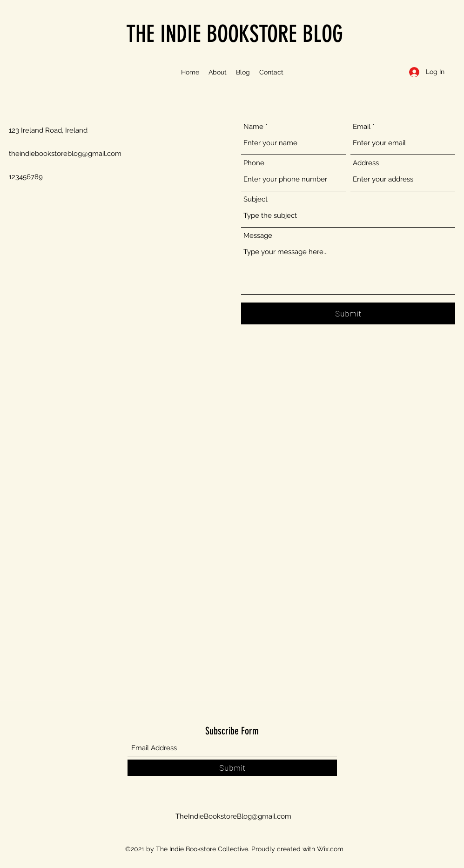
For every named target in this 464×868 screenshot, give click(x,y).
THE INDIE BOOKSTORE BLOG (235, 34)
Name (253, 127)
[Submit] (348, 313)
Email (362, 127)
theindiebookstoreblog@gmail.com (65, 154)
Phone (254, 163)
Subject (256, 199)
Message (258, 236)
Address (366, 163)
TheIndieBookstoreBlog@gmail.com (233, 816)
